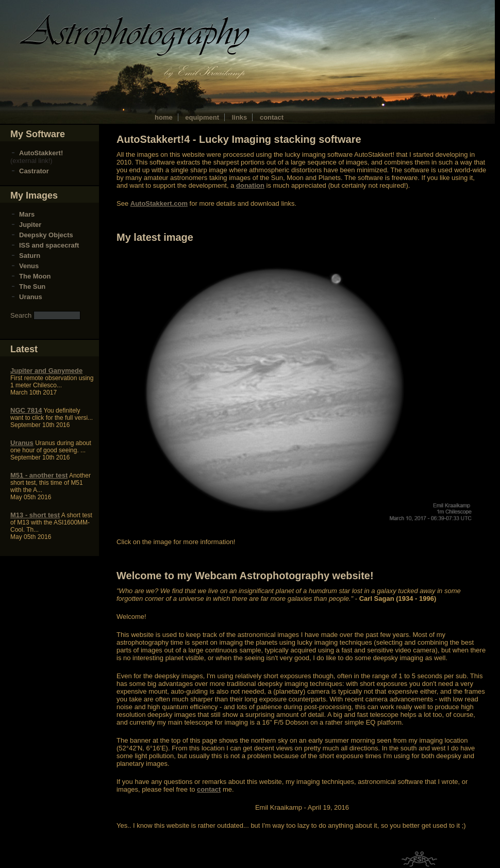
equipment (202, 117)
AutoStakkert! (41, 153)
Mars (27, 214)
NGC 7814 (26, 410)
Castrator (34, 171)
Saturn (30, 256)
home (164, 117)
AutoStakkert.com (159, 203)
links (240, 117)
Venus (29, 266)
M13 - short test (35, 515)
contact (272, 117)
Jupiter (30, 225)
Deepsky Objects (46, 235)
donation (250, 185)
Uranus (31, 297)
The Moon (35, 276)
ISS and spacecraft (49, 245)
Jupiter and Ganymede (46, 371)
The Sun (32, 286)
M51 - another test (39, 475)
